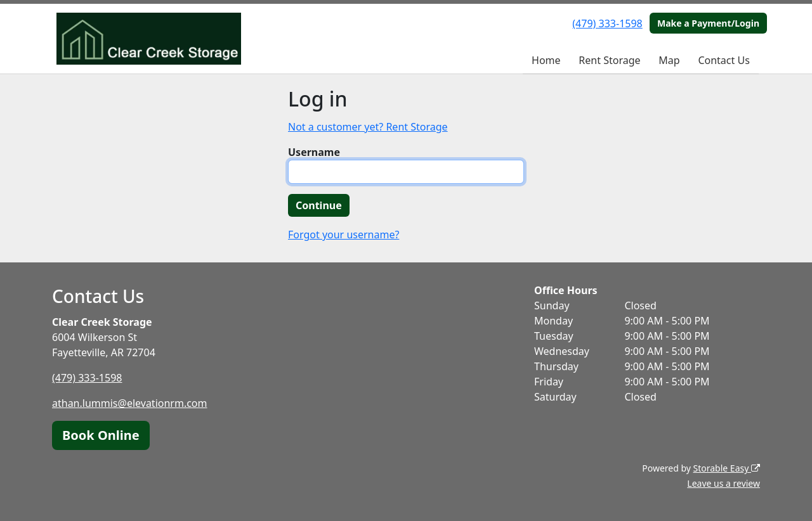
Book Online (101, 435)
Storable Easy (727, 468)
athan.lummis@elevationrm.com (130, 403)
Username (314, 152)
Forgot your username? (344, 235)
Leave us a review (724, 483)
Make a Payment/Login (708, 23)
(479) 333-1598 (607, 23)
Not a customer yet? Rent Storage (368, 127)
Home (546, 60)
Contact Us (724, 60)
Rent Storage (609, 60)
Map (669, 60)
